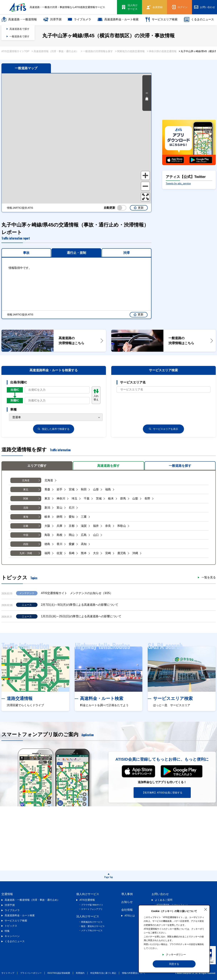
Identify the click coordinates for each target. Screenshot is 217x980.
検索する (54, 429)
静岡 (59, 517)
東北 (26, 489)
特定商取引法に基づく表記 (103, 973)
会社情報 (127, 910)
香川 (59, 544)
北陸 (26, 508)
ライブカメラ (79, 19)
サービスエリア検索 (161, 19)
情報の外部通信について (134, 973)
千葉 (87, 498)
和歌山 (122, 526)
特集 (7, 931)
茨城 (99, 498)
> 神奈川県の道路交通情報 (162, 51)
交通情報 (7, 894)
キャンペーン (12, 936)
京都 (72, 526)
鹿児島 (122, 553)
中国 (26, 535)
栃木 (111, 498)
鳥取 (47, 535)
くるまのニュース (199, 19)
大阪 (47, 526)
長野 (147, 498)
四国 (26, 544)
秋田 (84, 489)
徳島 (47, 544)
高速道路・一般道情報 (19, 19)
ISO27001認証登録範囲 (59, 973)
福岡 (47, 553)
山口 (96, 535)
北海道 (26, 480)
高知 (84, 544)
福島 (108, 489)
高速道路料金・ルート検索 (118, 19)
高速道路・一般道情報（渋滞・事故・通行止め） (32, 900)
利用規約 (80, 973)
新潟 (47, 508)
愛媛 (72, 544)
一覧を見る (209, 577)
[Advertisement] (189, 91)
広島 (84, 535)
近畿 (26, 526)
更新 (139, 208)
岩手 (59, 489)
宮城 (72, 489)
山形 (96, 489)
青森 (47, 489)
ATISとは (130, 916)
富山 (59, 508)
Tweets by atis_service (178, 184)
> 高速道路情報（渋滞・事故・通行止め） (55, 51)
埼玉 (74, 498)
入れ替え (96, 395)
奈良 (108, 526)
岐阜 (47, 517)
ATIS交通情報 (87, 900)
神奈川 (61, 498)
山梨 (135, 498)
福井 (96, 526)
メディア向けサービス (92, 931)
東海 (26, 517)
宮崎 (108, 553)
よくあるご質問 (164, 900)
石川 (72, 508)
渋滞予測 (52, 19)
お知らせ (127, 902)
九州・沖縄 (26, 553)
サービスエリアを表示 (163, 429)
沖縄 (135, 553)
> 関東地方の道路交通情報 (130, 51)
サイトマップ (8, 973)
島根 (59, 535)
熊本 (84, 553)
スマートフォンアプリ (92, 909)
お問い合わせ (160, 894)
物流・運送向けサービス (93, 926)
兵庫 (59, 526)
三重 (84, 517)
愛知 (72, 517)
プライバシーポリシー (31, 973)
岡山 (72, 535)
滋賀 (84, 526)
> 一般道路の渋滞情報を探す (97, 51)
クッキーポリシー (176, 954)
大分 (96, 553)
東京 (47, 498)
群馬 (123, 498)
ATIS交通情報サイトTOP (15, 51)
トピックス (11, 926)
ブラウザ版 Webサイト (92, 905)
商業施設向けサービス (92, 922)
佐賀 (59, 553)
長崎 (72, 553)
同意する (174, 964)
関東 (26, 499)
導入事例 (127, 894)
